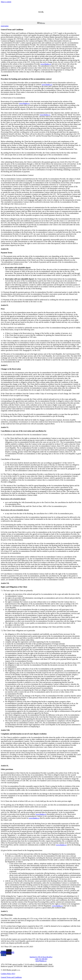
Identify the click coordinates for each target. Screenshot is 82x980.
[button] (41, 23)
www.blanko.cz (46, 64)
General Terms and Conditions (11, 977)
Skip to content (6, 2)
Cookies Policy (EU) (8, 974)
